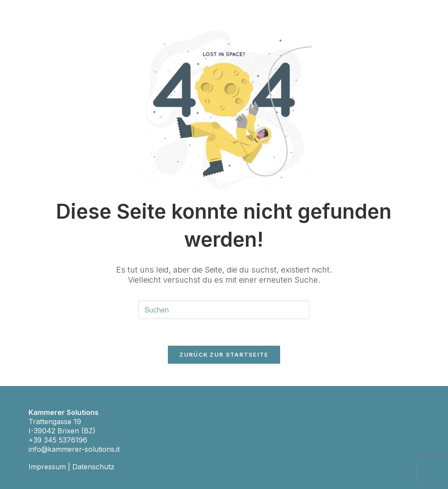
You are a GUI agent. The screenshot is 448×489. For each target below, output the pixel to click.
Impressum (47, 467)
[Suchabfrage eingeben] (224, 310)
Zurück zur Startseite (224, 354)
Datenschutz (93, 467)
